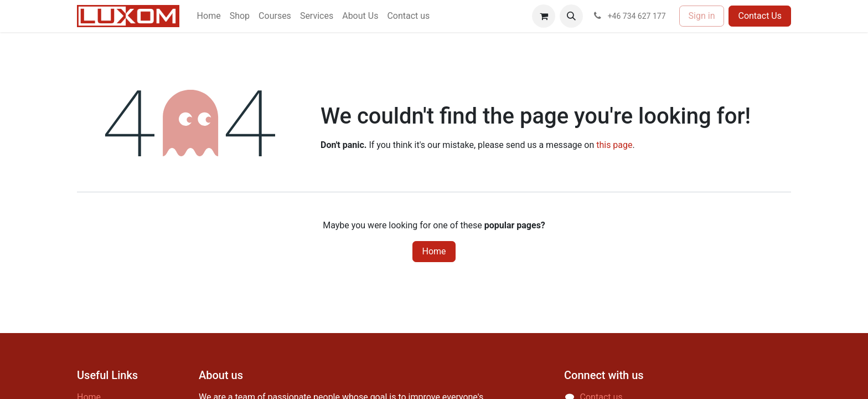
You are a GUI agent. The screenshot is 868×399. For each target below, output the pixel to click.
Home (434, 251)
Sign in (702, 16)
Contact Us (760, 16)
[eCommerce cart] (544, 16)
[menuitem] (209, 16)
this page (614, 145)
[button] (571, 16)
